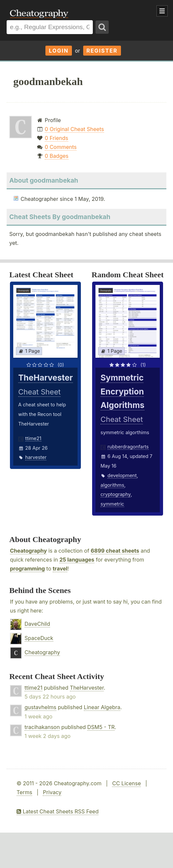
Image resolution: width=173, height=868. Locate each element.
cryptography (115, 494)
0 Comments (61, 147)
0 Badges (57, 156)
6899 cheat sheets (115, 551)
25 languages (77, 560)
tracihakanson (42, 727)
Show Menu (162, 11)
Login (59, 51)
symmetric (112, 504)
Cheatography (28, 551)
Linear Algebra (102, 707)
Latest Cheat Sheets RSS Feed (58, 811)
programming (27, 569)
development (122, 475)
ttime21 (33, 438)
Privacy (52, 792)
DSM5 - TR (101, 727)
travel (60, 569)
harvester (36, 457)
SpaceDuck (39, 638)
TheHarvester (87, 688)
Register (102, 51)
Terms (24, 792)
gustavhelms (40, 707)
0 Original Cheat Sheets (74, 129)
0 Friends (57, 138)
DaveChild (37, 624)
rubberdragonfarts (128, 447)
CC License (126, 783)
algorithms (112, 485)
